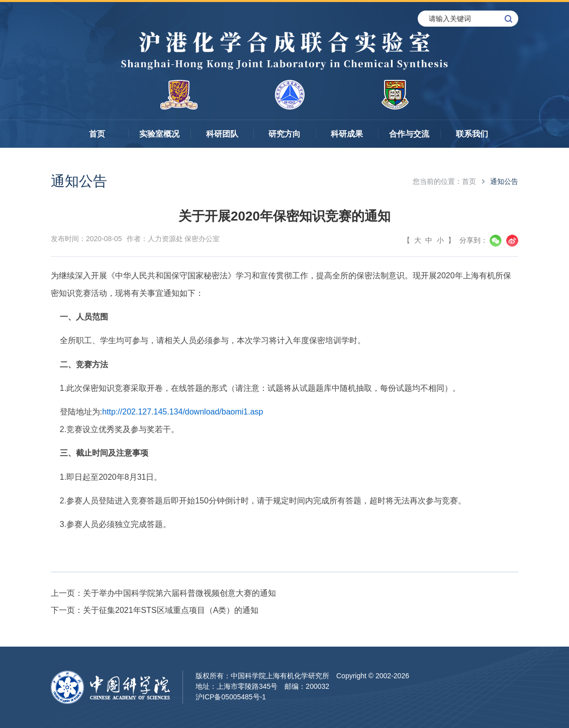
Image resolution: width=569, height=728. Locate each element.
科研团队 (222, 134)
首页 (97, 134)
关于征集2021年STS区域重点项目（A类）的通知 (171, 610)
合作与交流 (409, 134)
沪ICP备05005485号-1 (231, 697)
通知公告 (504, 181)
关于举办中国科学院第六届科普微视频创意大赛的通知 (179, 593)
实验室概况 (159, 134)
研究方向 (284, 134)
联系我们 (472, 134)
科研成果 (347, 134)
